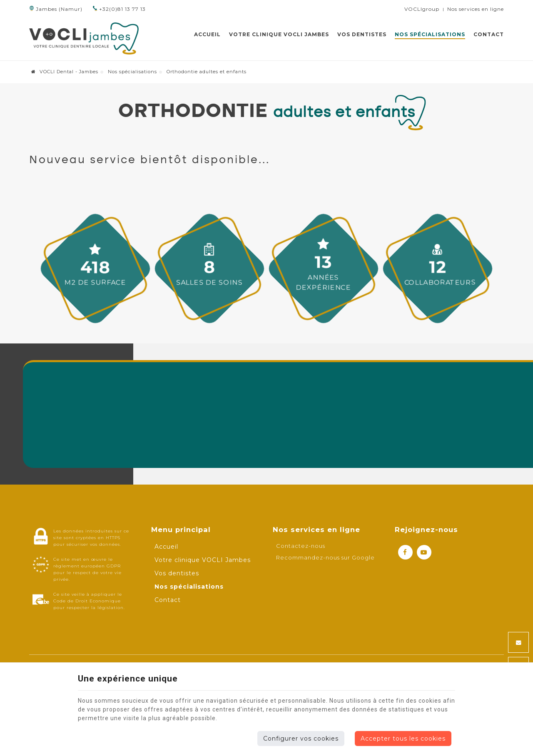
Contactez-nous (301, 546)
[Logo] (84, 39)
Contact (489, 34)
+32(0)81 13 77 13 (119, 9)
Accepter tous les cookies (403, 739)
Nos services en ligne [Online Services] (476, 9)
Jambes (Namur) (56, 9)
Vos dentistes (362, 34)
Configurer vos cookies (301, 739)
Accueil (207, 34)
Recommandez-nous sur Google (325, 557)
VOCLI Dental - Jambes (65, 72)
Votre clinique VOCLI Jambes (279, 34)
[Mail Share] (518, 642)
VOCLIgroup (422, 9)
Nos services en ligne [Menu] (316, 530)
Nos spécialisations (430, 34)
